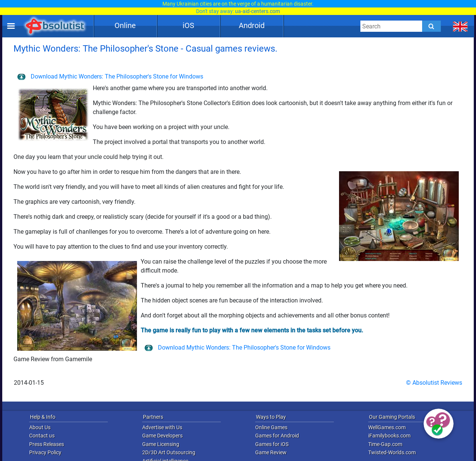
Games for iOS (272, 444)
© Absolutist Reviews (434, 383)
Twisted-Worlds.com (392, 452)
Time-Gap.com (385, 444)
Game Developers (162, 436)
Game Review (271, 452)
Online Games (271, 427)
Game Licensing (161, 444)
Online (125, 25)
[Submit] (431, 26)
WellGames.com (387, 427)
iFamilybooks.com (389, 436)
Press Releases (47, 444)
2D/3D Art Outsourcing (169, 452)
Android (252, 25)
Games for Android (277, 436)
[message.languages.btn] (460, 26)
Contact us (42, 436)
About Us (40, 427)
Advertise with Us (162, 427)
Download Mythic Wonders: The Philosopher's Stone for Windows (110, 76)
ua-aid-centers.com (257, 11)
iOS (188, 25)
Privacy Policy (45, 452)
